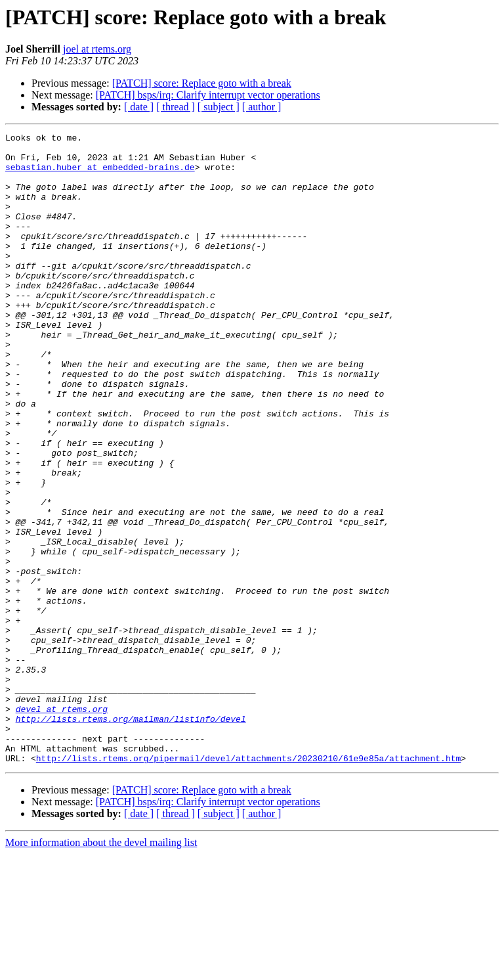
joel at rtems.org (97, 49)
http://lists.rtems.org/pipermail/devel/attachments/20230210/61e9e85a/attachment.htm (248, 884)
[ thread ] (176, 107)
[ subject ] (219, 107)
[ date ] (139, 107)
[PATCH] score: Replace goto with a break (202, 83)
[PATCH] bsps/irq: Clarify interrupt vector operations (208, 95)
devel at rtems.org (62, 825)
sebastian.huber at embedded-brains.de (100, 175)
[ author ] (262, 107)
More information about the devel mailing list (101, 969)
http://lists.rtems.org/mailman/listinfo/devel (131, 837)
